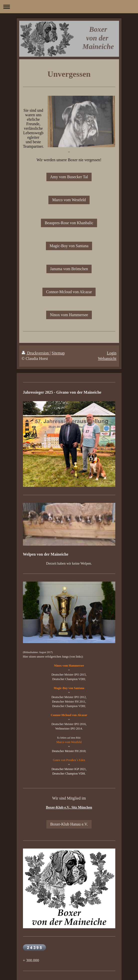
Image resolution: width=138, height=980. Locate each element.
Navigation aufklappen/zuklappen (69, 7)
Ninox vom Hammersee (69, 315)
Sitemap (58, 353)
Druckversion (36, 353)
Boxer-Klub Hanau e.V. (69, 824)
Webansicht (107, 359)
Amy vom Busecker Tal (69, 177)
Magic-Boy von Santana (69, 246)
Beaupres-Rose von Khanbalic (69, 223)
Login (112, 353)
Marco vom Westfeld (69, 200)
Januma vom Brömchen (69, 269)
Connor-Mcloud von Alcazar (69, 292)
